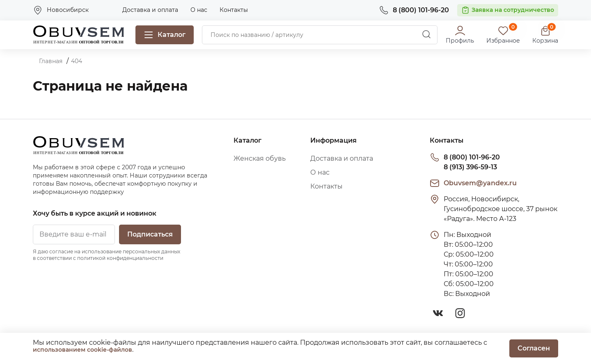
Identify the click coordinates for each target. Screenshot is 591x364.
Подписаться (150, 234)
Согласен (534, 348)
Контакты (234, 10)
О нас (199, 10)
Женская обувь (260, 158)
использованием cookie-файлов (82, 350)
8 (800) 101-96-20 (472, 157)
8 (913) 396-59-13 (470, 167)
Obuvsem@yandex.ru (480, 183)
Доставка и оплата (150, 10)
